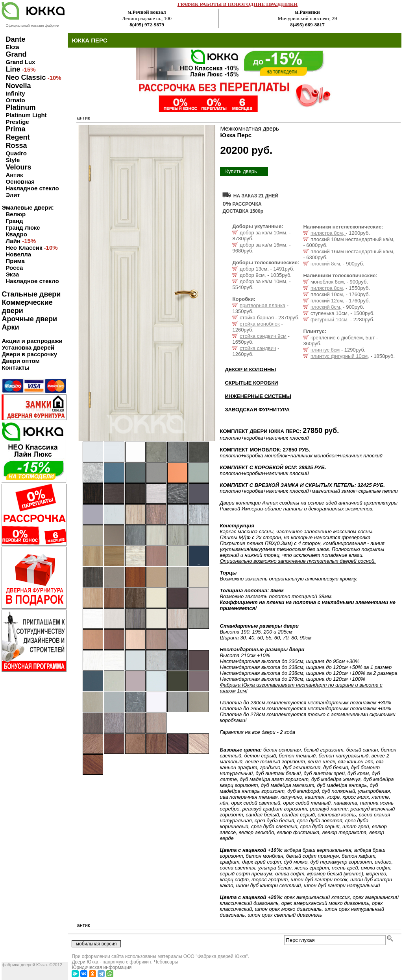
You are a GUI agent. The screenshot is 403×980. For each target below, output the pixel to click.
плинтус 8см (325, 350)
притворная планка (263, 305)
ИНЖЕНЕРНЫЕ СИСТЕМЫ (258, 396)
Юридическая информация (102, 967)
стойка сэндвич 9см (263, 336)
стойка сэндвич (258, 348)
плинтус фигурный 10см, (340, 356)
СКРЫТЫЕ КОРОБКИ (251, 383)
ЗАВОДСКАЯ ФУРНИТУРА (257, 410)
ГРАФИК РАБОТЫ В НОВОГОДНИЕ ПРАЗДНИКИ (238, 4)
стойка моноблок (260, 324)
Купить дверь (241, 171)
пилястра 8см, (328, 233)
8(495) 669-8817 (307, 25)
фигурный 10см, (330, 320)
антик (83, 118)
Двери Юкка (85, 962)
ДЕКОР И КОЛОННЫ (250, 369)
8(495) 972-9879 (147, 25)
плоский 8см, (327, 264)
